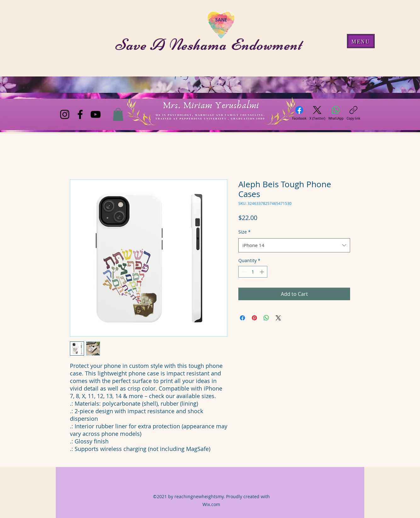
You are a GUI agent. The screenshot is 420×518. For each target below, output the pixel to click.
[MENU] (361, 41)
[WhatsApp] (336, 113)
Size (244, 232)
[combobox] (294, 245)
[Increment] (262, 272)
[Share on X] (278, 318)
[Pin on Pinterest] (254, 318)
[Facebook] (80, 114)
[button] (118, 114)
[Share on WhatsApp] (266, 318)
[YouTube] (96, 114)
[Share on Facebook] (242, 318)
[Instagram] (65, 114)
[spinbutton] (253, 272)
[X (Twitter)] (317, 113)
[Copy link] (353, 113)
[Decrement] (243, 272)
